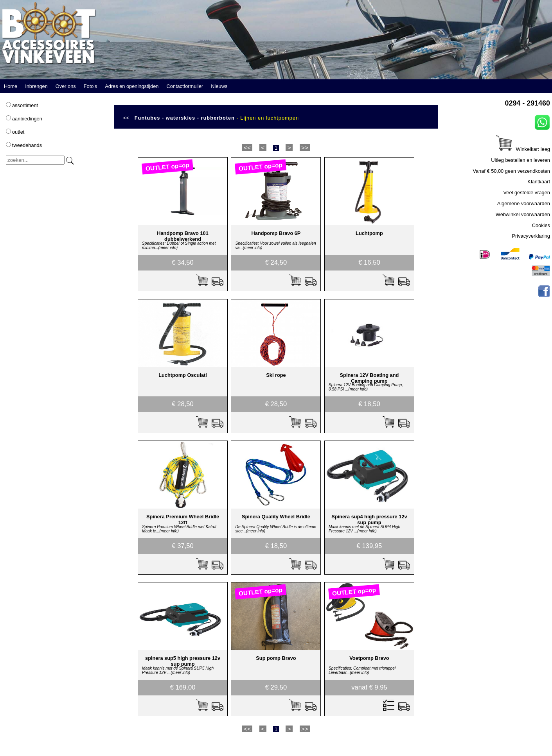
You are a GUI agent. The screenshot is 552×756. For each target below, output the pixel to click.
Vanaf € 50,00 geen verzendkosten (511, 171)
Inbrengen (36, 86)
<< (126, 118)
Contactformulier (185, 86)
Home (11, 86)
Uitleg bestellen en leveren (521, 160)
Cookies (541, 225)
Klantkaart (539, 182)
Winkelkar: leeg (523, 149)
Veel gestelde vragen (527, 193)
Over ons (66, 86)
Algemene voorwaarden (524, 203)
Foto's (90, 86)
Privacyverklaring (531, 236)
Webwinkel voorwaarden (523, 214)
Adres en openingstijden (132, 86)
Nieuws (219, 86)
